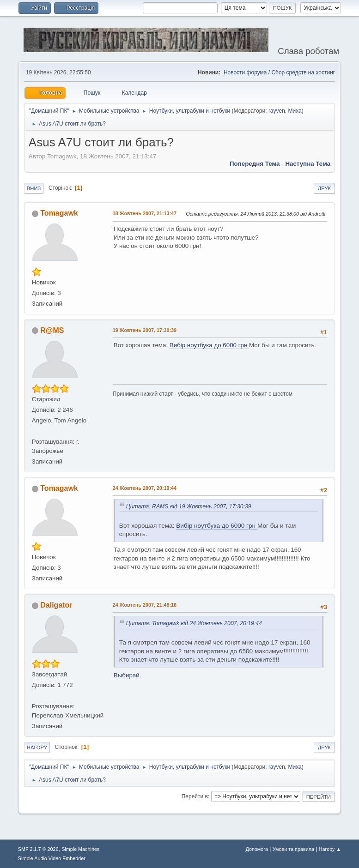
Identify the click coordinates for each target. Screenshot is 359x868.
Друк (324, 188)
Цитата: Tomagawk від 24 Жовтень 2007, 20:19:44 (194, 623)
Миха (295, 111)
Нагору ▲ (330, 849)
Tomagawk (59, 213)
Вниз (34, 188)
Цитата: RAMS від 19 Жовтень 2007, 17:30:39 (189, 506)
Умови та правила (293, 849)
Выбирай (127, 675)
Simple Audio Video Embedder (52, 858)
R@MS (52, 330)
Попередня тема (255, 164)
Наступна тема (308, 164)
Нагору (37, 747)
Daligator (56, 605)
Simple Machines (80, 849)
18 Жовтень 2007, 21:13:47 (145, 213)
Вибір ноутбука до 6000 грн (209, 345)
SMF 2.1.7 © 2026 (38, 849)
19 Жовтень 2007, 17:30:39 (145, 330)
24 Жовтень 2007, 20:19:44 (145, 488)
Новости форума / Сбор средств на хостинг (279, 72)
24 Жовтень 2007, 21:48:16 (145, 605)
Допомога (257, 849)
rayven (277, 111)
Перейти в (195, 796)
